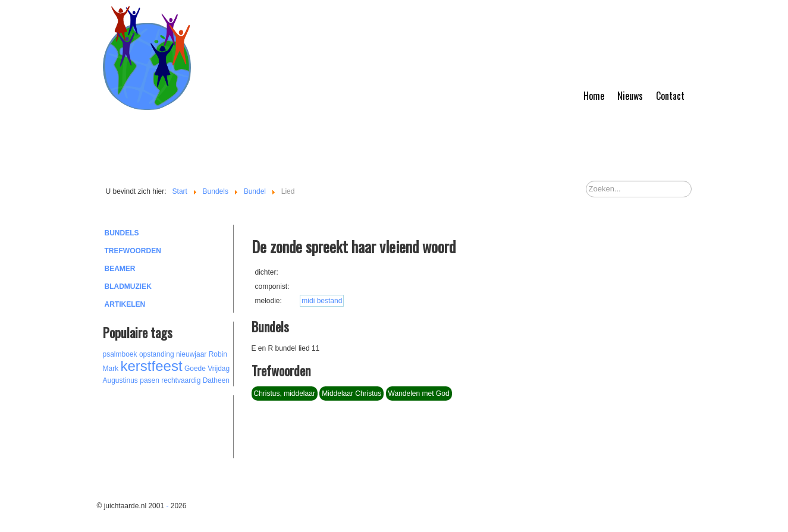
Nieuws (630, 96)
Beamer (120, 269)
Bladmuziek (128, 287)
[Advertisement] (168, 425)
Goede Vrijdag (207, 369)
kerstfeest (152, 366)
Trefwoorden (133, 251)
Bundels (122, 233)
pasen (150, 380)
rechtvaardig (181, 380)
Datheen (216, 380)
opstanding (157, 354)
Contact (670, 96)
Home (594, 96)
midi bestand (322, 301)
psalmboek (120, 354)
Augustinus (120, 380)
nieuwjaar (191, 354)
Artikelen (125, 304)
